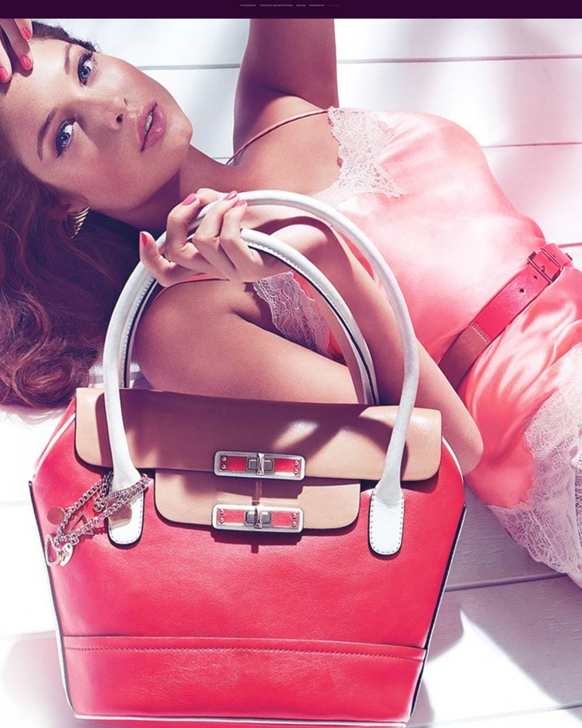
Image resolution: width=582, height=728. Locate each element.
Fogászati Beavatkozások (276, 5)
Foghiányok (317, 5)
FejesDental (248, 5)
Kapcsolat (335, 5)
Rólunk (301, 5)
